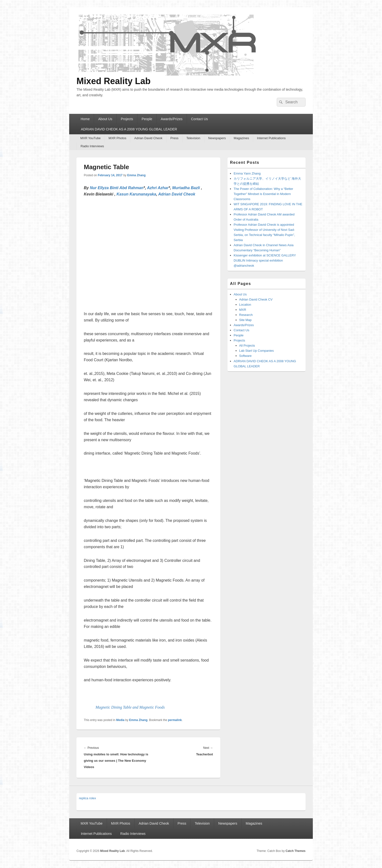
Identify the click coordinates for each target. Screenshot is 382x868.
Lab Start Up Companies (257, 351)
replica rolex (87, 798)
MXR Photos (118, 138)
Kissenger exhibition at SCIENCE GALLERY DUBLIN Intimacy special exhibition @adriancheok (265, 260)
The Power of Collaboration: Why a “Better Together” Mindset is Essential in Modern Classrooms (263, 194)
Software (245, 356)
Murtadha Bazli (186, 188)
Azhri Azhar (158, 188)
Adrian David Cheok (148, 138)
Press (174, 138)
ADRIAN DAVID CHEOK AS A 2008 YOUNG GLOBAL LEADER (129, 129)
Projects (127, 119)
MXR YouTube (91, 138)
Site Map (245, 320)
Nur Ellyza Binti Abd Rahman (117, 188)
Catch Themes (296, 851)
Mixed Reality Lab (114, 81)
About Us (105, 119)
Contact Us (199, 119)
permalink (175, 720)
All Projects (247, 346)
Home (85, 119)
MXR (243, 310)
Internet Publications (271, 138)
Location (245, 305)
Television (193, 138)
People (147, 119)
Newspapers (217, 138)
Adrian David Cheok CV (256, 299)
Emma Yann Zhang (247, 173)
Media (120, 720)
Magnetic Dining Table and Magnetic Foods (130, 707)
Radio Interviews (92, 146)
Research (246, 315)
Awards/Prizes (172, 119)
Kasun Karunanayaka (136, 194)
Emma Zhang (136, 175)
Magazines (241, 138)
